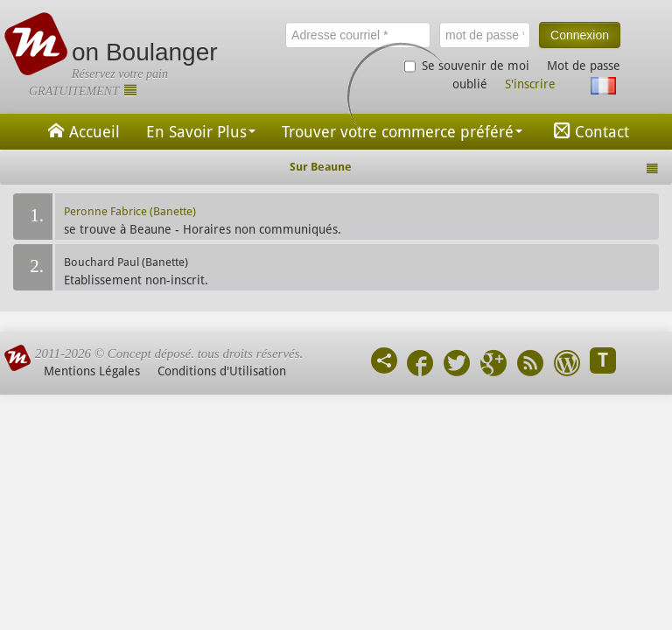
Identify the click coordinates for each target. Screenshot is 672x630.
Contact (589, 130)
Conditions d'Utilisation (222, 371)
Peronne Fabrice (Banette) (130, 211)
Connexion (580, 35)
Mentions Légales (92, 371)
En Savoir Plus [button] (201, 132)
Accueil (81, 130)
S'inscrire (530, 84)
